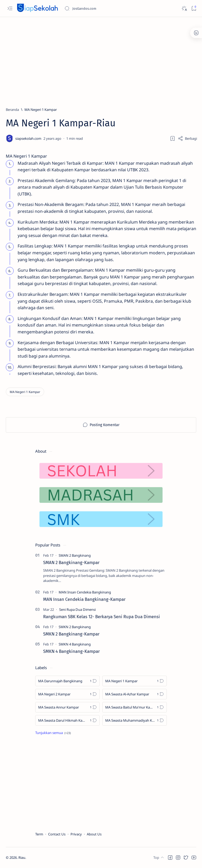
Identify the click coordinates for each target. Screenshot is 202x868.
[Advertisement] (101, 60)
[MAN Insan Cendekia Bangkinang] (85, 592)
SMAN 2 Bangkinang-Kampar (71, 562)
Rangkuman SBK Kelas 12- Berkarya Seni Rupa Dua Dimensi (102, 617)
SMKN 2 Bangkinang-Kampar (71, 634)
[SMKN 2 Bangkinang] (75, 627)
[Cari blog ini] (104, 8)
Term (39, 834)
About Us (94, 834)
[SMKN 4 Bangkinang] (75, 644)
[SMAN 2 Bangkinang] (75, 555)
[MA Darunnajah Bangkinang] (67, 681)
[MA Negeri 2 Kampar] (67, 694)
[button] (170, 857)
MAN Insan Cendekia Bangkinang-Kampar (84, 599)
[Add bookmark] (173, 138)
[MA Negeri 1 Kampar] (41, 110)
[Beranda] (12, 110)
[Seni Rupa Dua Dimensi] (77, 609)
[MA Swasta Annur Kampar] (67, 707)
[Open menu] (10, 9)
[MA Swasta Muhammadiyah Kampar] (135, 720)
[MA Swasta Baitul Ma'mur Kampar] (135, 707)
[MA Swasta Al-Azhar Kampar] (135, 694)
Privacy (76, 834)
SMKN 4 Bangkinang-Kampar (71, 651)
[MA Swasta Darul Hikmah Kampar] (67, 720)
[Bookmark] (194, 9)
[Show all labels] (53, 733)
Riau (22, 857)
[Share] (187, 138)
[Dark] (184, 9)
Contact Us (57, 834)
